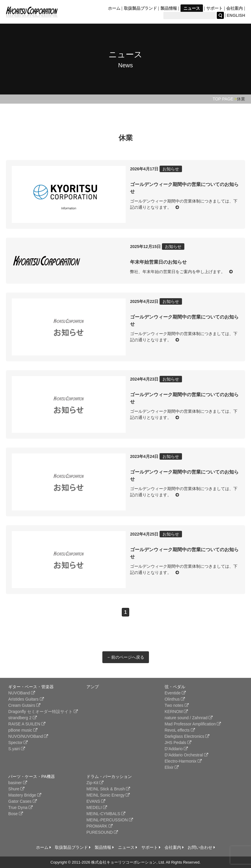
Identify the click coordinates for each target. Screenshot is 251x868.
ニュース (192, 8)
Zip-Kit (95, 783)
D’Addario (176, 749)
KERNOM (176, 712)
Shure (16, 789)
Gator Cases (22, 801)
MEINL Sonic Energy (108, 795)
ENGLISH (236, 15)
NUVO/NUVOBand (28, 736)
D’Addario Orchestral (186, 755)
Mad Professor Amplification (193, 724)
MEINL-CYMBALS (106, 814)
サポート (214, 8)
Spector (18, 743)
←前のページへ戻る (126, 657)
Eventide (175, 693)
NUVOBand (22, 693)
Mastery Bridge (25, 795)
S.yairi (17, 749)
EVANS (96, 801)
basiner (18, 783)
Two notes (177, 705)
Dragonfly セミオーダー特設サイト (43, 712)
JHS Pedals (178, 743)
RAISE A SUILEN (27, 724)
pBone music (23, 730)
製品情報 (169, 8)
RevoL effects (180, 730)
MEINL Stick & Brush (108, 789)
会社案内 (234, 8)
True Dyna (20, 807)
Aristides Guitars (26, 699)
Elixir (172, 767)
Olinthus (175, 699)
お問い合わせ (201, 847)
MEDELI (97, 807)
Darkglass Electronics (187, 736)
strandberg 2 (23, 718)
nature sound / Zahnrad (189, 718)
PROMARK (100, 826)
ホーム (114, 8)
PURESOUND (102, 832)
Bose (16, 814)
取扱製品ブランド (140, 8)
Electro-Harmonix (183, 761)
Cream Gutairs (24, 705)
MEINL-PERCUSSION (110, 820)
